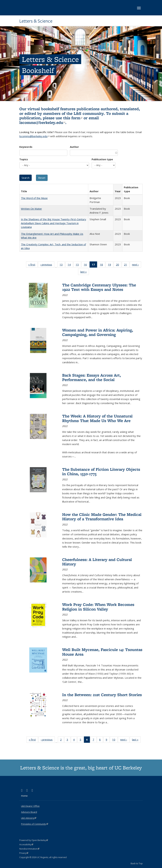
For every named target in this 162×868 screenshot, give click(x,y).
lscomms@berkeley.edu (42, 122)
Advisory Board (29, 812)
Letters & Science (36, 21)
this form (73, 118)
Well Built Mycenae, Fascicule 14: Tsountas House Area (102, 652)
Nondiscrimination (29, 849)
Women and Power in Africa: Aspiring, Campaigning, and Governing (98, 332)
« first (33, 265)
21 (127, 265)
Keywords (26, 147)
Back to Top (137, 863)
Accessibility (26, 845)
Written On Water (31, 209)
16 (86, 265)
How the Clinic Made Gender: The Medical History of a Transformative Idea (102, 517)
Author (74, 147)
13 (62, 265)
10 (115, 740)
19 (111, 265)
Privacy (24, 853)
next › (137, 265)
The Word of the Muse (34, 198)
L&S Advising (29, 818)
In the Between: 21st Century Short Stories (102, 695)
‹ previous (47, 265)
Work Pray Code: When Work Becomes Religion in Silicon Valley (98, 607)
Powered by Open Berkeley (34, 840)
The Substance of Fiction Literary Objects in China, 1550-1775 (101, 472)
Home (24, 796)
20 (119, 265)
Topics (24, 159)
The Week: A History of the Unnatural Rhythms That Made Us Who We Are (97, 418)
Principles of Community (35, 824)
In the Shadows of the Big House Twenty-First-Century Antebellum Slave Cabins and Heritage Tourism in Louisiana (54, 223)
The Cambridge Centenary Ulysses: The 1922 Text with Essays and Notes (99, 287)
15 (78, 265)
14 (70, 265)
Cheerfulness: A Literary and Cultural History (97, 562)
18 (102, 265)
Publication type (102, 159)
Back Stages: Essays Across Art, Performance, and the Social (92, 377)
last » (85, 272)
